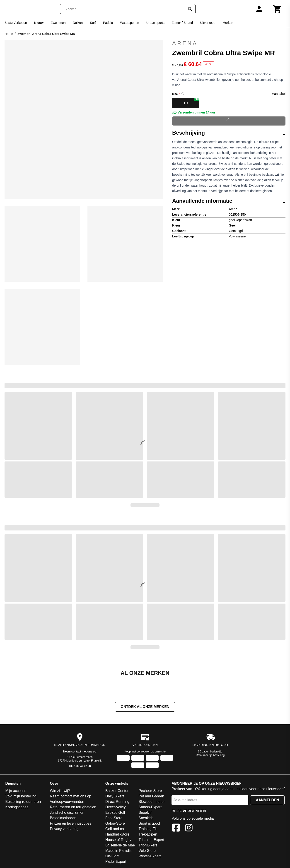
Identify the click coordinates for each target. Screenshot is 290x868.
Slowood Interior (152, 802)
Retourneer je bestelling (210, 755)
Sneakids (146, 818)
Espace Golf (115, 813)
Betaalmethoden (63, 818)
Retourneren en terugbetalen (73, 807)
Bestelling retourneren (23, 802)
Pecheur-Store (150, 791)
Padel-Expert (116, 862)
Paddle (108, 23)
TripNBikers (148, 845)
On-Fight (112, 856)
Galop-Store (115, 823)
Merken (228, 23)
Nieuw (39, 23)
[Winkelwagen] (277, 9)
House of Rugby (118, 840)
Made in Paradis (118, 851)
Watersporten (130, 23)
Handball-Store (117, 834)
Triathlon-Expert (151, 840)
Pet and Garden (151, 796)
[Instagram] (189, 828)
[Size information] (183, 94)
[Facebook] (176, 828)
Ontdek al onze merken (145, 707)
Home (9, 34)
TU (191, 101)
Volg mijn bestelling (21, 796)
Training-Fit (147, 829)
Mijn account (16, 791)
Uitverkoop (208, 23)
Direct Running (117, 802)
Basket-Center (117, 791)
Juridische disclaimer (67, 813)
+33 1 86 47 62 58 (80, 766)
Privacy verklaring (64, 829)
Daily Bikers (115, 796)
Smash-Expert (150, 807)
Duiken (78, 23)
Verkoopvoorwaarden (67, 802)
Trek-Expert (148, 834)
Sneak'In (145, 813)
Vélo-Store (147, 851)
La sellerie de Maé (120, 845)
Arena (185, 43)
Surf (93, 23)
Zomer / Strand (182, 23)
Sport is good (149, 823)
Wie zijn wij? (60, 791)
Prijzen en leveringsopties (70, 823)
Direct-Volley (116, 807)
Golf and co (115, 829)
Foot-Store (114, 818)
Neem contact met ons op (80, 752)
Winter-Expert (150, 856)
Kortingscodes (17, 807)
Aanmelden (267, 800)
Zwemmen (58, 23)
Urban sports (155, 23)
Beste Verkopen (16, 23)
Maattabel (279, 94)
